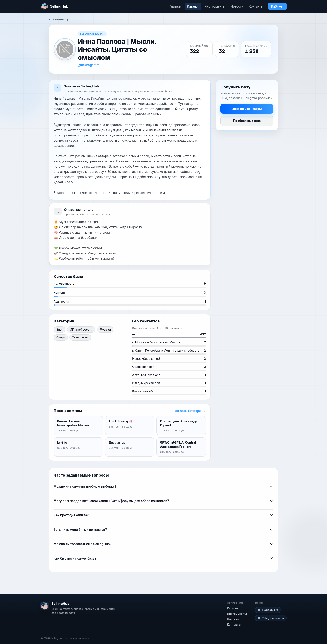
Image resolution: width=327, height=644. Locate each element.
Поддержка (268, 610)
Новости (237, 6)
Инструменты (215, 6)
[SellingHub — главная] (54, 6)
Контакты (256, 6)
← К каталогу (59, 19)
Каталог (193, 6)
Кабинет (277, 6)
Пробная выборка (247, 121)
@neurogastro (89, 65)
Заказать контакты (247, 109)
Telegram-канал (271, 618)
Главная (175, 6)
